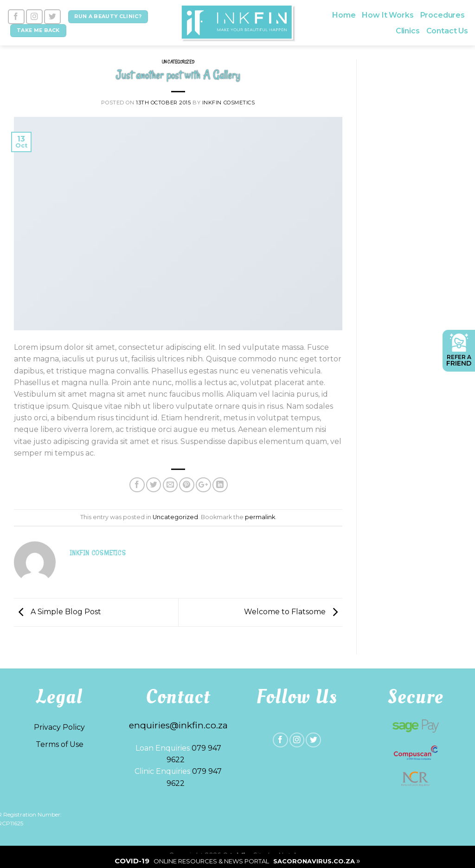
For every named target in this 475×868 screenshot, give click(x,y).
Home (344, 15)
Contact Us (447, 31)
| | (237, 861)
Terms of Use (60, 744)
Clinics (408, 31)
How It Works (388, 15)
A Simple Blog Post (58, 612)
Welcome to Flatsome (293, 612)
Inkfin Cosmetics (229, 103)
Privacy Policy (59, 727)
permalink (260, 517)
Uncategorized (178, 62)
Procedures (443, 15)
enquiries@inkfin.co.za (178, 725)
